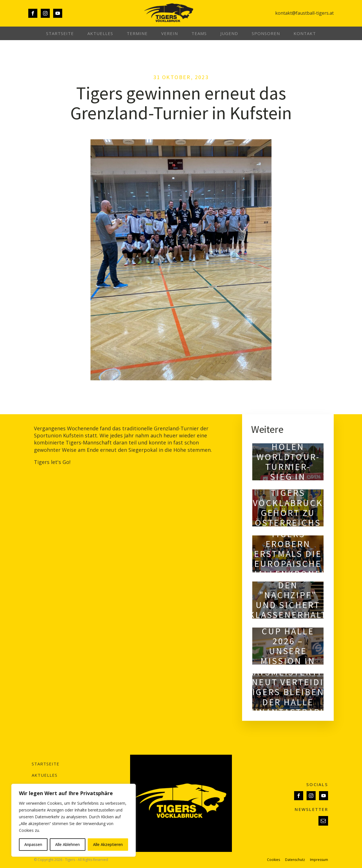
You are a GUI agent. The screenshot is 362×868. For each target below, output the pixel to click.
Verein (170, 33)
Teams (199, 33)
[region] (74, 820)
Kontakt (305, 33)
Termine (137, 33)
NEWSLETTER (311, 809)
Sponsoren (266, 33)
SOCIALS (317, 784)
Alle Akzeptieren (108, 844)
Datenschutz (295, 860)
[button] (323, 821)
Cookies (273, 860)
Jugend (229, 33)
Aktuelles (100, 33)
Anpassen (33, 844)
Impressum (319, 860)
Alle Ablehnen (67, 844)
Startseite (60, 33)
